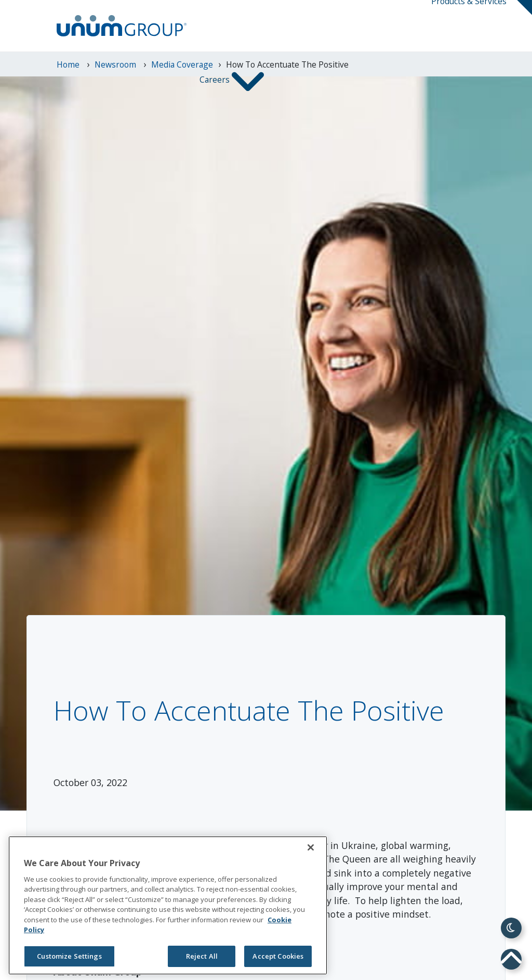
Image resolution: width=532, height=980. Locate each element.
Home (69, 64)
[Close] (311, 847)
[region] (168, 905)
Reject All (202, 956)
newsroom (116, 64)
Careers (216, 80)
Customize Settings (69, 956)
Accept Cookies (278, 956)
